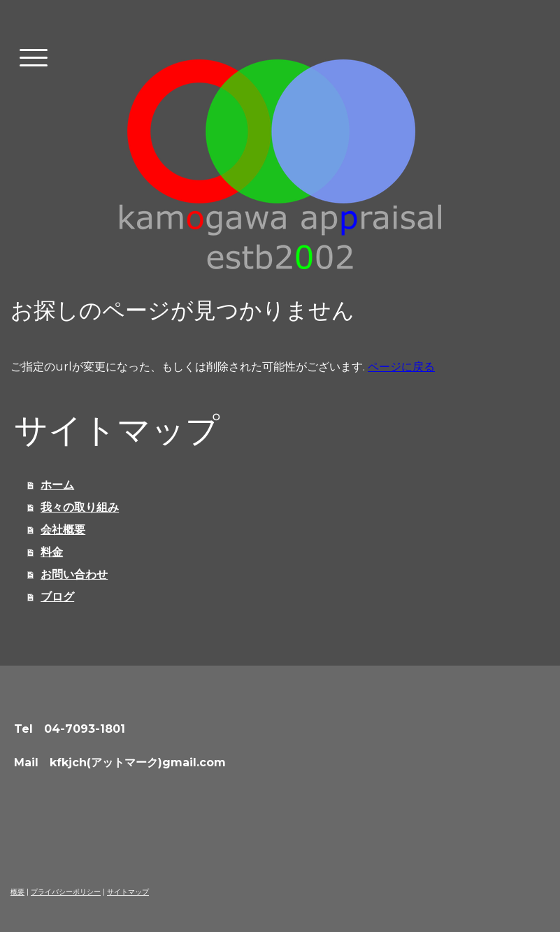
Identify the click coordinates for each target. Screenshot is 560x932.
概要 (17, 892)
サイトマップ (128, 892)
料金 (52, 552)
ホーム (57, 485)
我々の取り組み (80, 507)
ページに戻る (401, 367)
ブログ (57, 597)
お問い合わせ (74, 574)
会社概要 (63, 530)
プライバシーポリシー (66, 892)
